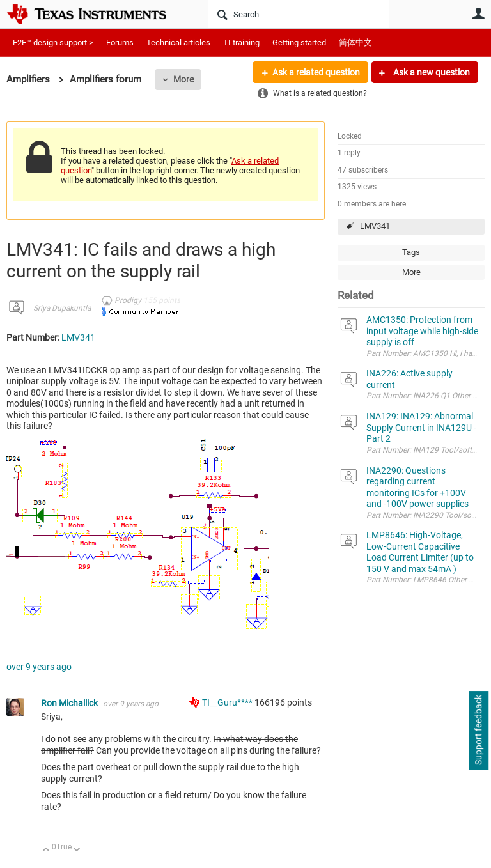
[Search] (298, 14)
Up (46, 850)
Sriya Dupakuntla (62, 308)
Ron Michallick (70, 703)
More (183, 79)
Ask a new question (431, 72)
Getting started (299, 43)
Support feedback (478, 731)
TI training (241, 43)
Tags (411, 252)
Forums (120, 43)
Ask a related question (316, 72)
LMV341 (375, 226)
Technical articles (178, 43)
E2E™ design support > (53, 43)
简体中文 (355, 43)
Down (77, 850)
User (478, 13)
